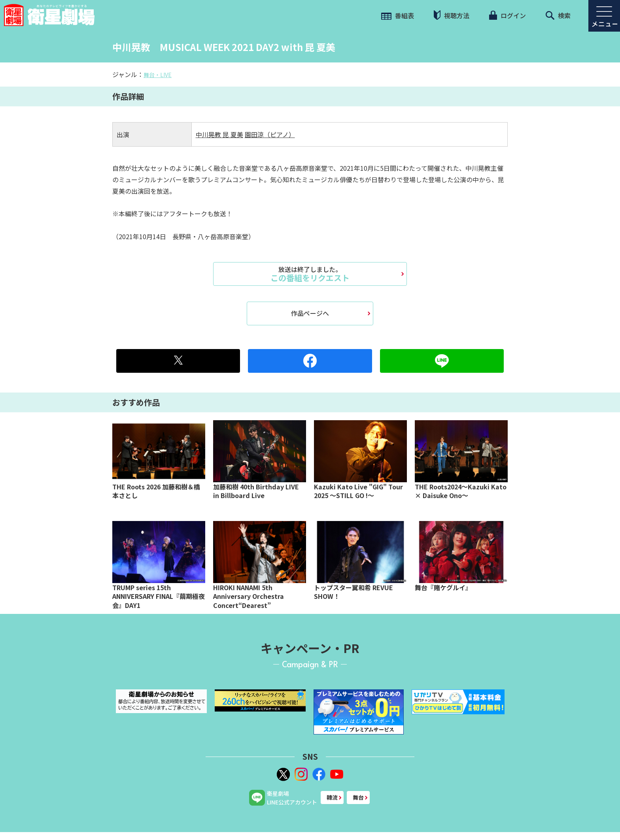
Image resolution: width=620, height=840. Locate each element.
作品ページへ (310, 313)
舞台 (358, 797)
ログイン (507, 15)
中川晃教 (209, 134)
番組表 (398, 15)
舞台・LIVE (158, 75)
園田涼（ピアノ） (270, 134)
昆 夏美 (233, 134)
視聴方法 (452, 15)
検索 (558, 15)
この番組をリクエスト (310, 274)
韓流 (332, 797)
